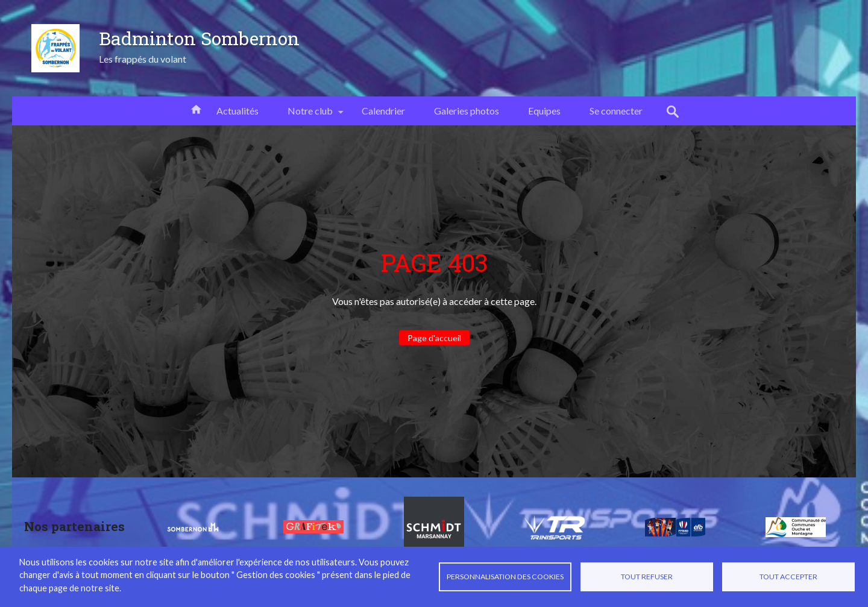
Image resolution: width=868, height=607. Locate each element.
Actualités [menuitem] (237, 111)
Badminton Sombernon (199, 38)
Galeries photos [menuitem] (467, 111)
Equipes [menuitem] (544, 111)
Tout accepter (788, 577)
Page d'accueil (434, 338)
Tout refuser (647, 577)
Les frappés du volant (143, 59)
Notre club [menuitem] (310, 115)
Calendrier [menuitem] (383, 111)
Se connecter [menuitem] (616, 111)
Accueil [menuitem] (196, 109)
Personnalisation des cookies (505, 577)
